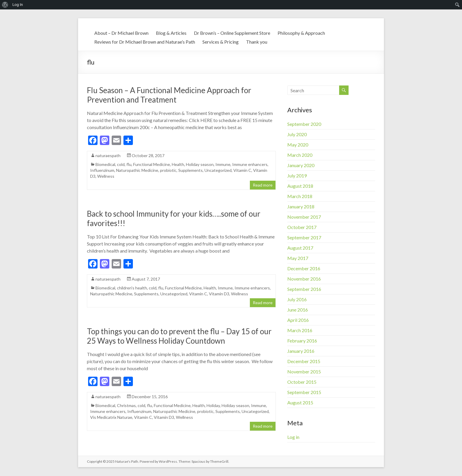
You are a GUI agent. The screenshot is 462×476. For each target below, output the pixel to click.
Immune (223, 164)
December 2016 (304, 268)
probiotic (168, 170)
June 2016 (298, 310)
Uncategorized (218, 170)
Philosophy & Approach (301, 33)
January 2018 (301, 206)
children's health (132, 288)
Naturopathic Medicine (137, 170)
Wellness (106, 176)
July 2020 (297, 134)
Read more (263, 185)
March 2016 (300, 330)
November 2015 (304, 372)
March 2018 (300, 196)
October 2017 (302, 227)
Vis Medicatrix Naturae (111, 417)
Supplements (190, 170)
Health (178, 164)
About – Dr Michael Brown (121, 33)
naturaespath (108, 155)
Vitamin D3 (219, 294)
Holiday (213, 405)
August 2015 (300, 402)
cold (121, 164)
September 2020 (304, 124)
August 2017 (300, 248)
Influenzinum (102, 170)
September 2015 (304, 392)
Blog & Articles (171, 33)
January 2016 (301, 351)
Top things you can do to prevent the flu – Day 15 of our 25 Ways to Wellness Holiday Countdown (179, 336)
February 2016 (302, 341)
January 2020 (301, 165)
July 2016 (297, 299)
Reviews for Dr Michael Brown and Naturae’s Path (145, 42)
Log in (293, 437)
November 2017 (304, 217)
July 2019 (297, 176)
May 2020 (298, 145)
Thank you (257, 42)
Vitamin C (242, 170)
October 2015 (302, 382)
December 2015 (304, 361)
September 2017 (304, 237)
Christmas (126, 405)
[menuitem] (5, 5)
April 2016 (298, 320)
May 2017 (298, 258)
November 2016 (304, 279)
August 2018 (300, 186)
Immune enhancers (250, 164)
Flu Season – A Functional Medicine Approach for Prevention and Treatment (169, 95)
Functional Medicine (152, 164)
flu (129, 164)
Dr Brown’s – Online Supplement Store (232, 33)
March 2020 (300, 155)
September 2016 (304, 289)
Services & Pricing (221, 42)
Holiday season (200, 164)
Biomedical (105, 164)
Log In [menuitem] (18, 5)
